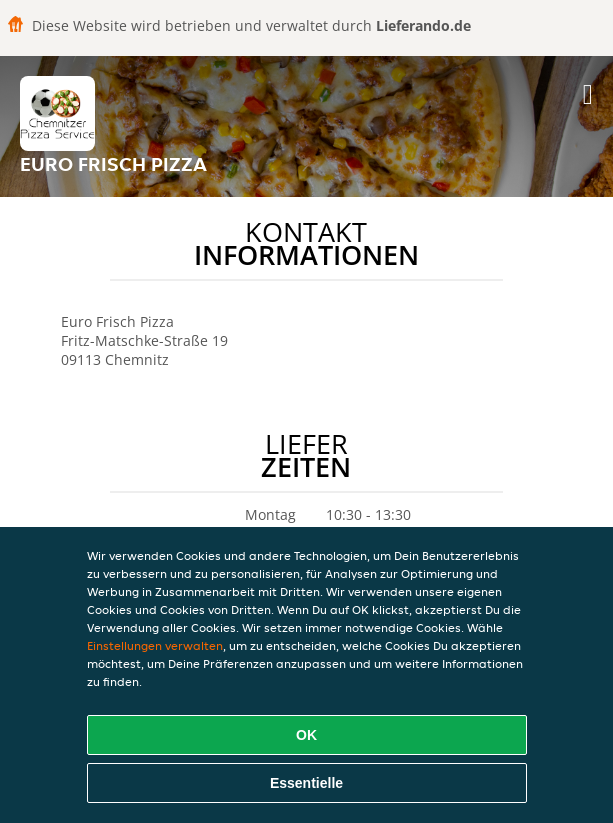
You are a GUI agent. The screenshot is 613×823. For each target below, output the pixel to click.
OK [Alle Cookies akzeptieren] (306, 735)
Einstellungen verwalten (155, 645)
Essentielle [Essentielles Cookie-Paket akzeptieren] (306, 783)
